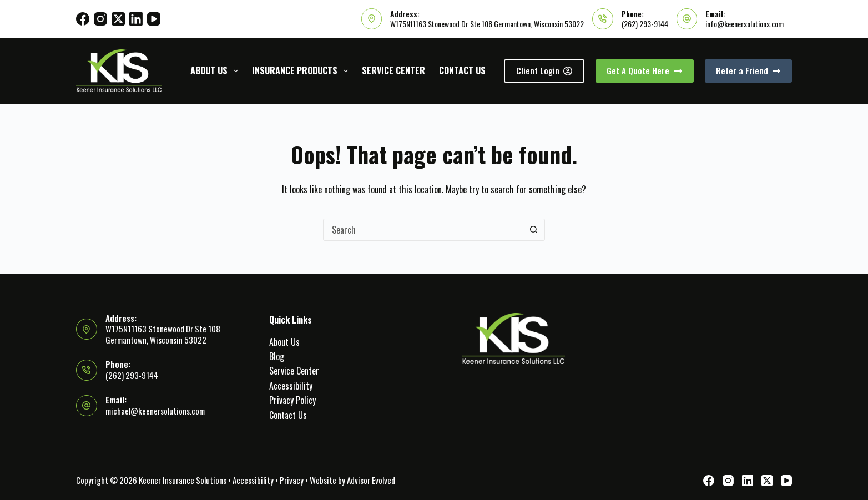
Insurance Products (302, 70)
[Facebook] (83, 19)
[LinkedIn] (136, 19)
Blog (277, 356)
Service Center (393, 70)
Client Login (544, 70)
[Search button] (533, 230)
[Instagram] (100, 19)
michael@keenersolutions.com (155, 411)
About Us (216, 70)
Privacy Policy (292, 400)
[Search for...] (423, 230)
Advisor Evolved (371, 480)
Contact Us (462, 70)
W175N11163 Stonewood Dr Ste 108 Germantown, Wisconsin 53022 (487, 24)
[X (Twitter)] (118, 19)
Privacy (292, 480)
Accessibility (291, 386)
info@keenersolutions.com (745, 24)
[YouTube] (154, 19)
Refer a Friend (749, 70)
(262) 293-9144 (645, 24)
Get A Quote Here (645, 70)
